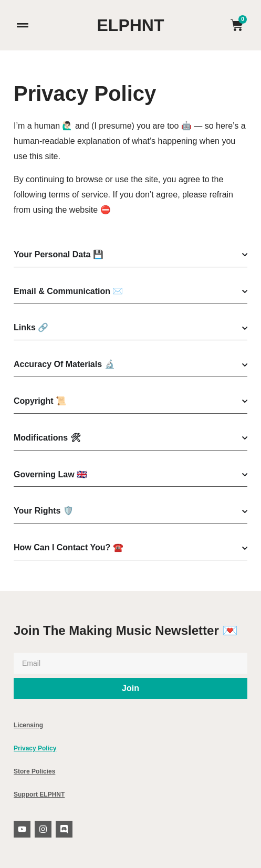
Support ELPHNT (39, 794)
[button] (22, 25)
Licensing (28, 725)
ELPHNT (131, 25)
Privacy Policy (35, 748)
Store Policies (34, 771)
